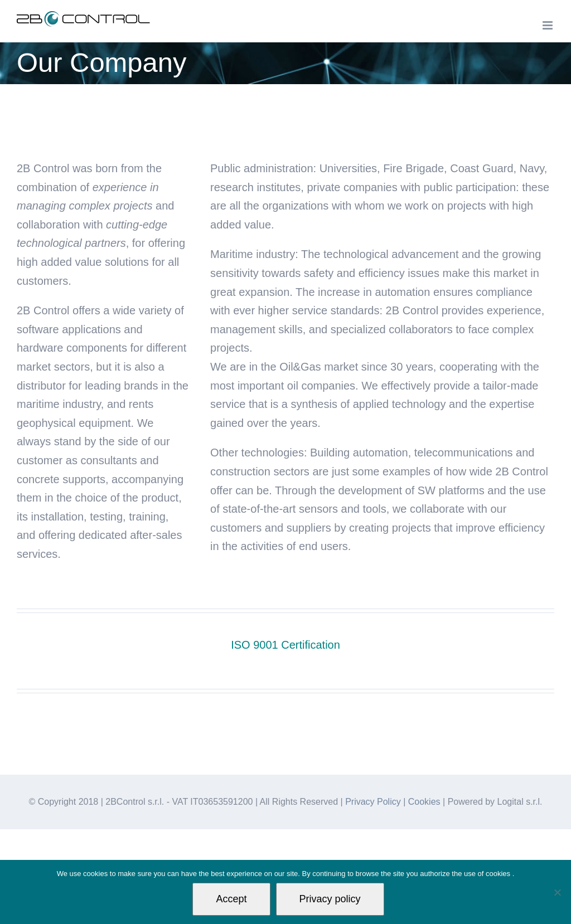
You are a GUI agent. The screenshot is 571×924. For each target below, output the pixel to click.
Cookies (424, 802)
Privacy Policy (373, 802)
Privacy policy (330, 899)
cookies (499, 874)
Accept (231, 899)
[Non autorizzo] (557, 892)
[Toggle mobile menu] (548, 25)
